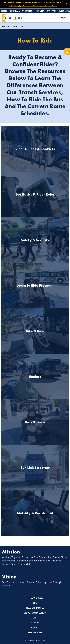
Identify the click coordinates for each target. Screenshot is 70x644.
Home (4, 11)
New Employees (35, 608)
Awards (35, 628)
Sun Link (40, 11)
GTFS (35, 618)
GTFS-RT (35, 623)
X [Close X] (67, 4)
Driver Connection (35, 613)
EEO (35, 603)
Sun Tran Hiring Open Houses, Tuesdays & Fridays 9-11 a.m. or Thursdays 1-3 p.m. (33, 3)
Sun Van (51, 11)
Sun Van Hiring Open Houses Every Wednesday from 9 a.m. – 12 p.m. (33, 6)
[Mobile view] (67, 51)
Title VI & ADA (35, 598)
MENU (64, 18)
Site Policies (35, 633)
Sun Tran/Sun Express (21, 11)
